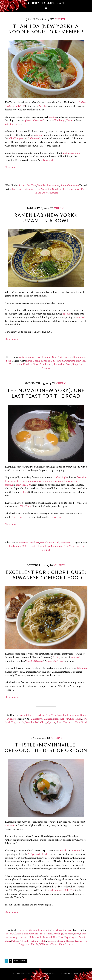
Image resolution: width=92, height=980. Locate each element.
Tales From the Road (62, 930)
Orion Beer (38, 365)
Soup (63, 186)
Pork (26, 941)
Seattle (63, 851)
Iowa (77, 934)
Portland (76, 851)
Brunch (44, 543)
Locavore (23, 930)
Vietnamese (68, 153)
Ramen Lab (59, 365)
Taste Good (81, 723)
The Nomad (17, 517)
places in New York (35, 121)
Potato (43, 941)
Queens (51, 723)
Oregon (33, 930)
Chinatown (29, 189)
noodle (52, 117)
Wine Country (66, 945)
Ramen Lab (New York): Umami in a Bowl (46, 218)
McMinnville (35, 938)
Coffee (25, 546)
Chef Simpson (17, 139)
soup (77, 153)
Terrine (78, 941)
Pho (64, 189)
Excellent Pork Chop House (67, 719)
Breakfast (34, 543)
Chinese (30, 715)
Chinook (18, 934)
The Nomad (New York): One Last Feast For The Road (46, 393)
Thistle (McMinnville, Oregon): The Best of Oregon (46, 747)
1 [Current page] (6, 961)
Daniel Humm (37, 546)
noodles (67, 314)
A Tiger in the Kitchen (39, 854)
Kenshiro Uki (48, 361)
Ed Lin (56, 658)
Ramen (49, 365)
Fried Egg (58, 934)
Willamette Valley (48, 945)
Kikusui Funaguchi (65, 361)
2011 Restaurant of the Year (61, 891)
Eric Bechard (46, 934)
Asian (22, 186)
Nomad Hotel (56, 517)
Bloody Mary (14, 546)
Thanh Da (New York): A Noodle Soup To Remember (46, 29)
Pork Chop (41, 723)
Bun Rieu (17, 189)
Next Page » (20, 961)
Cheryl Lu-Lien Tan (46, 3)
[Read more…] (11, 168)
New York (48, 160)
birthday (24, 492)
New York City (43, 189)
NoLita (18, 365)
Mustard (47, 938)
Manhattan (57, 546)
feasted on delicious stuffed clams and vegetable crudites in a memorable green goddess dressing (46, 481)
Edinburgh (60, 121)
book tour (10, 826)
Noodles (42, 186)
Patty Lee (43, 106)
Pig (21, 941)
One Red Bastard (34, 661)
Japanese (46, 357)
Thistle (34, 945)
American (23, 543)
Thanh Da (40, 193)
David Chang (33, 361)
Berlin (70, 121)
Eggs (47, 546)
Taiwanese (82, 668)
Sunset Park (80, 189)
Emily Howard (31, 934)
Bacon (9, 934)
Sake (69, 365)
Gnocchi (69, 934)
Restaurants (53, 186)
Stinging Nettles (65, 941)
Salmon (51, 941)
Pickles (15, 941)
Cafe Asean (34, 139)
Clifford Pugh (60, 478)
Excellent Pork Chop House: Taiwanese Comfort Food (46, 575)
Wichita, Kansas (13, 124)
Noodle (20, 723)
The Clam (25, 507)
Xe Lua (39, 135)
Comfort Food (34, 357)
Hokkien (40, 715)
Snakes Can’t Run (54, 661)
